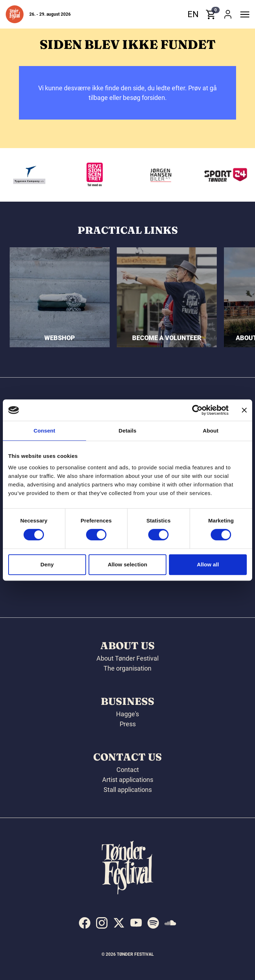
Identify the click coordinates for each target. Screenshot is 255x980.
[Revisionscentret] (111, 175)
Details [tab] (127, 431)
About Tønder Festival (127, 658)
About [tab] (211, 431)
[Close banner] (244, 410)
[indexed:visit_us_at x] (119, 923)
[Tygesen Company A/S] (46, 175)
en (193, 14)
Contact (128, 770)
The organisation (127, 668)
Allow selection (128, 564)
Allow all (208, 564)
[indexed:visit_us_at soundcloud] (170, 923)
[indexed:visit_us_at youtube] (136, 923)
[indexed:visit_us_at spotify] (153, 923)
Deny (47, 564)
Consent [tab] (44, 431)
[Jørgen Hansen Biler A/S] (177, 175)
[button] (15, 14)
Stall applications (128, 790)
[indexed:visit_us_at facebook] (85, 923)
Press (128, 724)
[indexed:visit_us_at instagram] (102, 923)
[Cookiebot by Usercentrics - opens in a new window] (197, 410)
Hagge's (127, 714)
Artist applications (128, 780)
